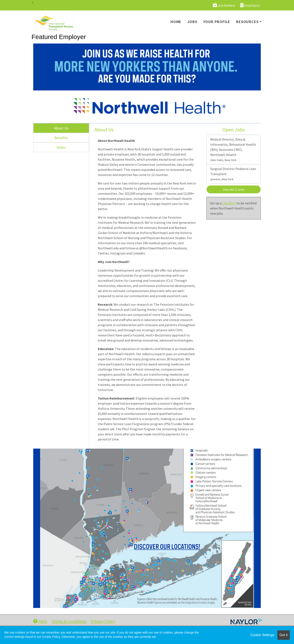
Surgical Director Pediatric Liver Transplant (233, 174)
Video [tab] (61, 147)
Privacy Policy (103, 621)
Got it (284, 635)
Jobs (192, 22)
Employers (250, 5)
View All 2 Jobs (234, 189)
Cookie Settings (262, 635)
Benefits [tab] (61, 138)
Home (176, 22)
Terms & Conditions (69, 621)
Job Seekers (224, 5)
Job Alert (229, 203)
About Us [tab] (61, 128)
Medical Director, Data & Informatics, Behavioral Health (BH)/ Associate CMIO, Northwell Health (233, 150)
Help (40, 621)
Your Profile (217, 22)
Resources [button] (247, 22)
